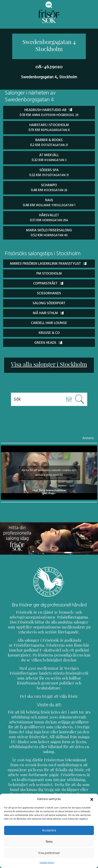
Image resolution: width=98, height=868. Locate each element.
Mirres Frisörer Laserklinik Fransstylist (48, 261)
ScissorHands (49, 291)
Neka (49, 842)
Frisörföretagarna (66, 615)
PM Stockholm (49, 271)
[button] (92, 799)
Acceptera (49, 830)
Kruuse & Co (49, 331)
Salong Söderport (49, 301)
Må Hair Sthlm (48, 311)
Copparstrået (48, 281)
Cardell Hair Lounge (49, 321)
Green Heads (48, 341)
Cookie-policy (47, 862)
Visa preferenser (49, 853)
